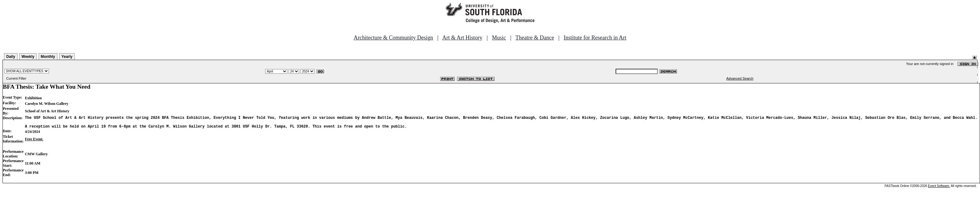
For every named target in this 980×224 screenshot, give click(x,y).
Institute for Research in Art (595, 38)
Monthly (48, 57)
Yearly (67, 57)
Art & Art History (463, 38)
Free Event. (34, 142)
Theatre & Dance (535, 38)
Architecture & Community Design (393, 38)
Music (499, 38)
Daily (11, 57)
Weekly (28, 57)
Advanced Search (740, 78)
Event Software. (939, 189)
